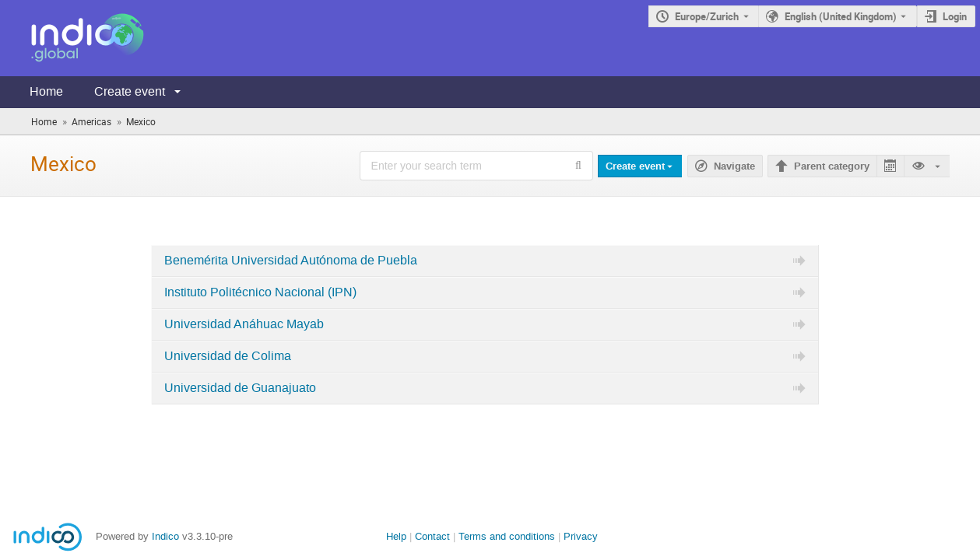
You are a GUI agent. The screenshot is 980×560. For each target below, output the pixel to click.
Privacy (581, 536)
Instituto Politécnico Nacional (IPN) (260, 292)
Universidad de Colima (228, 356)
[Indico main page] (72, 38)
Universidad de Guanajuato (240, 388)
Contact (432, 536)
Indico (165, 536)
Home (46, 91)
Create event (130, 91)
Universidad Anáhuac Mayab (244, 324)
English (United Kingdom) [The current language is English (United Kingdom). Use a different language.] (841, 16)
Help (396, 536)
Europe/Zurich (707, 16)
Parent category (832, 166)
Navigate (734, 166)
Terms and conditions (507, 536)
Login (955, 16)
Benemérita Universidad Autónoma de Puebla (291, 261)
